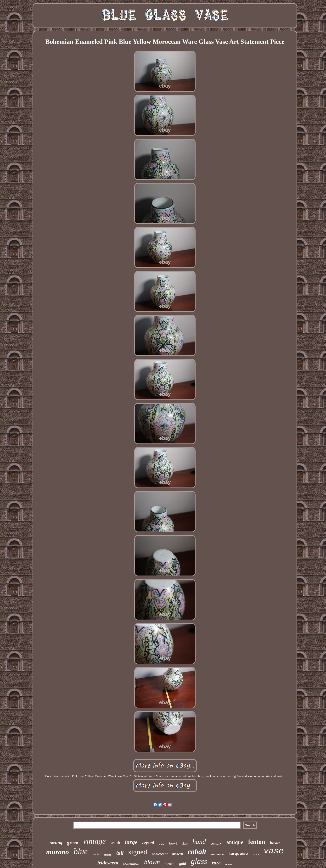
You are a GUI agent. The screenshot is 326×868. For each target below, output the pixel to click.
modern (178, 854)
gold (183, 864)
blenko (170, 864)
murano (58, 852)
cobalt (197, 852)
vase (274, 851)
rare (216, 863)
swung (56, 843)
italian (108, 855)
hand (199, 842)
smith (115, 843)
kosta (275, 843)
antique (235, 842)
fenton (257, 842)
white (161, 844)
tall (120, 853)
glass (199, 861)
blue (81, 851)
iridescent (108, 863)
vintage (95, 841)
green (73, 843)
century (216, 843)
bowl (173, 843)
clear (185, 843)
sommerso (218, 854)
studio (96, 854)
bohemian (131, 863)
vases (256, 854)
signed (138, 852)
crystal (148, 843)
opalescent (160, 854)
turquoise (239, 854)
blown (152, 862)
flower (229, 864)
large (131, 842)
